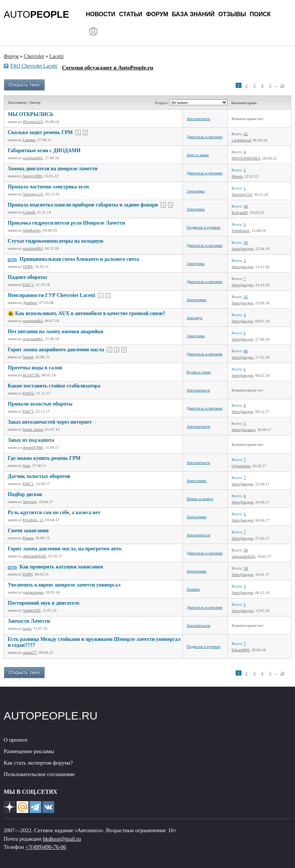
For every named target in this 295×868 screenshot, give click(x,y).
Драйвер (30, 303)
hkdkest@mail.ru (62, 839)
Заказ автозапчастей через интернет (50, 422)
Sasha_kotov (33, 429)
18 (246, 568)
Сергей (29, 212)
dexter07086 (33, 447)
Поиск (260, 14)
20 (282, 85)
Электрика (196, 191)
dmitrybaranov (243, 430)
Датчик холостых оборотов (39, 476)
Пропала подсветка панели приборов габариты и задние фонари (83, 205)
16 (246, 550)
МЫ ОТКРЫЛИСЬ (31, 114)
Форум (157, 14)
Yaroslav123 (33, 194)
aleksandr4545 (35, 556)
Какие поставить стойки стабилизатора (54, 386)
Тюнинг (193, 589)
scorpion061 (33, 158)
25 (246, 134)
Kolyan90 (240, 212)
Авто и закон (198, 155)
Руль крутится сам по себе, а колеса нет (54, 512)
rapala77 (30, 652)
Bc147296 (31, 375)
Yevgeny (30, 502)
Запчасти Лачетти (29, 621)
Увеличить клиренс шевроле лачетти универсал (64, 585)
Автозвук (195, 318)
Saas (27, 465)
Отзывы (232, 14)
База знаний (193, 14)
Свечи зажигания (28, 531)
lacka (27, 628)
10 (246, 242)
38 (246, 206)
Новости (101, 14)
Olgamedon (241, 466)
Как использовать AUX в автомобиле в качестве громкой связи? (90, 313)
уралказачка (33, 592)
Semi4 (28, 357)
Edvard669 (240, 650)
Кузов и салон (199, 372)
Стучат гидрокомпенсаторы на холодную (55, 241)
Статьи (131, 14)
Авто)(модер (242, 249)
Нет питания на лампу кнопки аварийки (55, 332)
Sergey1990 (32, 176)
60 (246, 351)
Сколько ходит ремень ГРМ (40, 132)
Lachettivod (241, 140)
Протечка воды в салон (35, 368)
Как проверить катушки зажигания (61, 567)
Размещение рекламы (29, 751)
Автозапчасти (198, 119)
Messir (237, 176)
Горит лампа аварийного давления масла (56, 350)
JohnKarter (32, 230)
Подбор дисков (25, 494)
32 (246, 297)
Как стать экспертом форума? (38, 763)
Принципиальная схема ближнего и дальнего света (79, 259)
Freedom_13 (33, 520)
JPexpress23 (33, 122)
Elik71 (28, 284)
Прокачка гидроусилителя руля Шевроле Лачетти (66, 223)
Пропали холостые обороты (40, 404)
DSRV (28, 266)
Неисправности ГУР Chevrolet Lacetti (51, 295)
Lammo (29, 140)
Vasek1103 (32, 610)
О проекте (16, 740)
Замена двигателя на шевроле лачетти (53, 169)
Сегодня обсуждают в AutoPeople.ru (107, 67)
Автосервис (197, 300)
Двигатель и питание (205, 137)
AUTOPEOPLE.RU (51, 716)
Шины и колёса (200, 499)
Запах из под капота (31, 440)
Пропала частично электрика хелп (48, 187)
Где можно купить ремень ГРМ (44, 458)
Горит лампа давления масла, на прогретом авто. (65, 549)
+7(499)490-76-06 (46, 847)
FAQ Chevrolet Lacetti (34, 66)
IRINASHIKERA (246, 158)
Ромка (28, 538)
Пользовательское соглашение (39, 774)
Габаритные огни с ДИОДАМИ (44, 151)
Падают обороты (27, 277)
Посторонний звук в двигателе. (44, 603)
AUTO (36, 14)
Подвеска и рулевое (204, 227)
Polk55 (29, 393)
